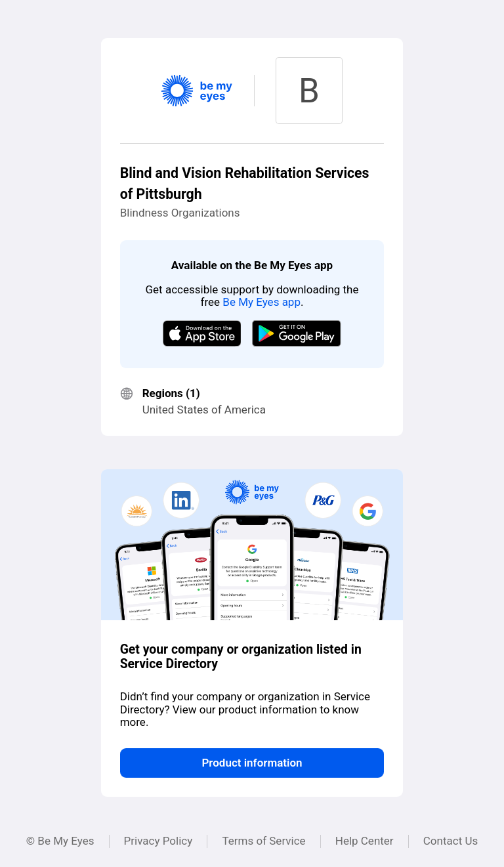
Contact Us (451, 841)
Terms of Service (263, 841)
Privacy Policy (158, 841)
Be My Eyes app (262, 302)
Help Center (365, 841)
